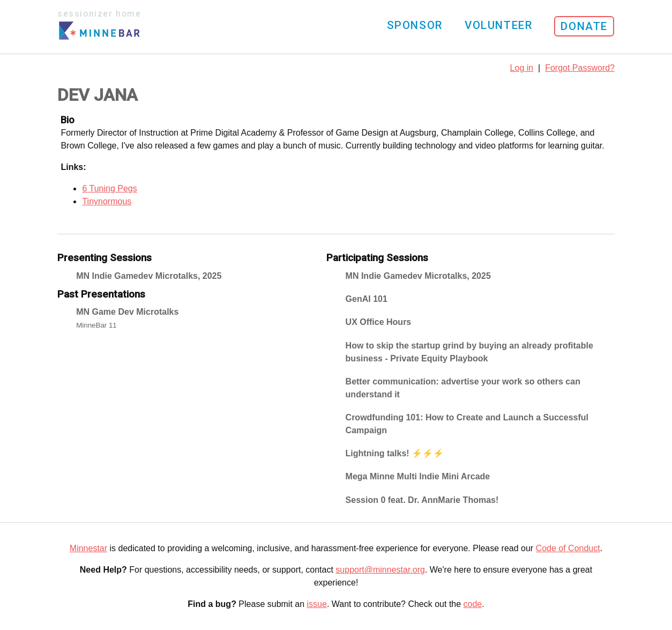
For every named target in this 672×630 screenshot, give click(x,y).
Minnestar (88, 548)
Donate (584, 26)
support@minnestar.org (380, 570)
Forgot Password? (580, 68)
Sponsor (415, 25)
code (473, 604)
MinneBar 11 (96, 325)
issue (317, 604)
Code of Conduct (568, 548)
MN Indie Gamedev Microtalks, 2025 (149, 276)
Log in (522, 68)
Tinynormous (107, 201)
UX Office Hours (379, 322)
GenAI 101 (367, 299)
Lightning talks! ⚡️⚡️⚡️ (395, 453)
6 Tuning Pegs (109, 188)
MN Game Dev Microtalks (127, 312)
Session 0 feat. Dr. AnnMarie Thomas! (422, 500)
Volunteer (498, 25)
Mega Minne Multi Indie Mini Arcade (418, 476)
